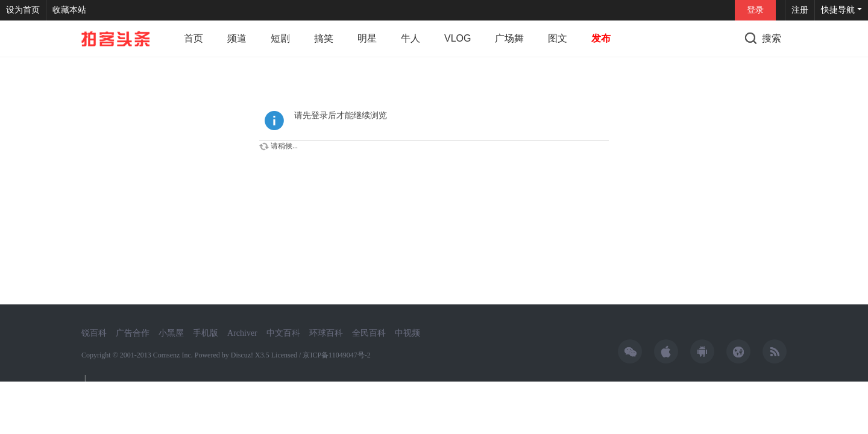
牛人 (410, 38)
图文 (558, 38)
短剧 (280, 38)
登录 (755, 10)
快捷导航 (838, 10)
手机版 (206, 333)
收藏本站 (69, 10)
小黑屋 (171, 333)
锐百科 (94, 333)
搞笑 (324, 38)
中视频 (407, 333)
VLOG (458, 38)
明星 (367, 38)
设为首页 (23, 10)
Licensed (284, 355)
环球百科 (326, 333)
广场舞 (509, 38)
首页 (193, 38)
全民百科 (369, 333)
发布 (601, 38)
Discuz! (242, 355)
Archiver (242, 333)
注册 (800, 10)
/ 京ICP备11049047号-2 (335, 355)
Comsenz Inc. (174, 355)
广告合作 (133, 333)
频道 (237, 38)
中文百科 (283, 333)
